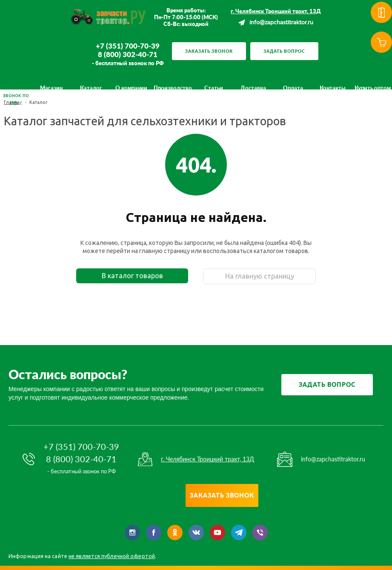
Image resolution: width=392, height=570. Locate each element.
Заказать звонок (209, 51)
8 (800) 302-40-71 (128, 55)
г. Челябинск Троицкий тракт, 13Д (276, 11)
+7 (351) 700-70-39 (128, 46)
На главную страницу (260, 276)
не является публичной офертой (112, 556)
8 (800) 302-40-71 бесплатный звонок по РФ (16, 88)
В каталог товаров (132, 276)
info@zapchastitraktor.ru (281, 23)
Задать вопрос (284, 51)
